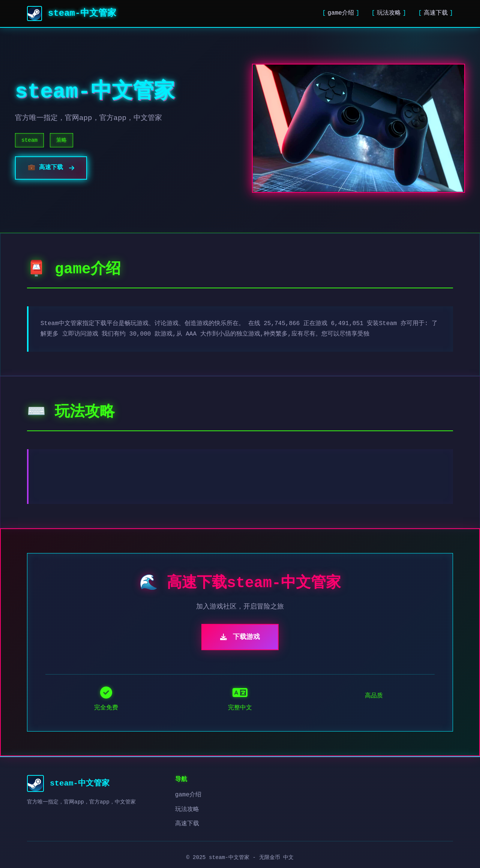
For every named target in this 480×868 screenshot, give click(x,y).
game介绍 (341, 13)
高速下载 (436, 13)
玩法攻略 (389, 13)
